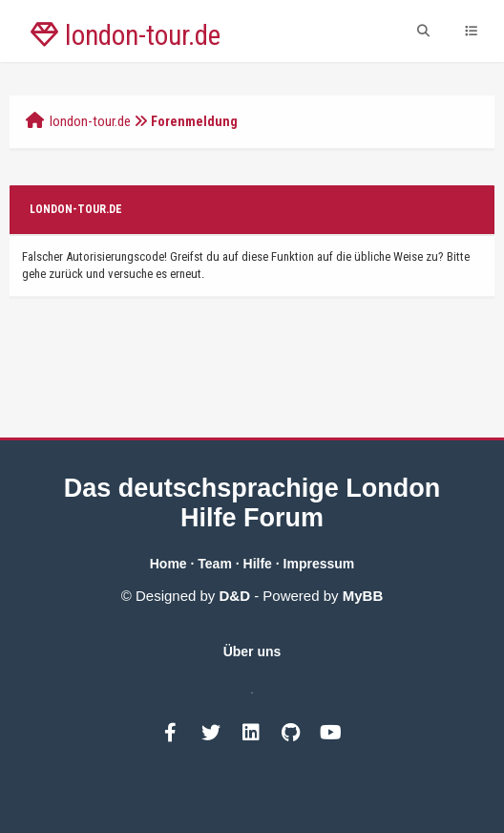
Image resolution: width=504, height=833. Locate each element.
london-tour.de (90, 121)
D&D (235, 596)
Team (215, 564)
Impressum (319, 564)
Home (168, 564)
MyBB (363, 596)
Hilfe (258, 564)
